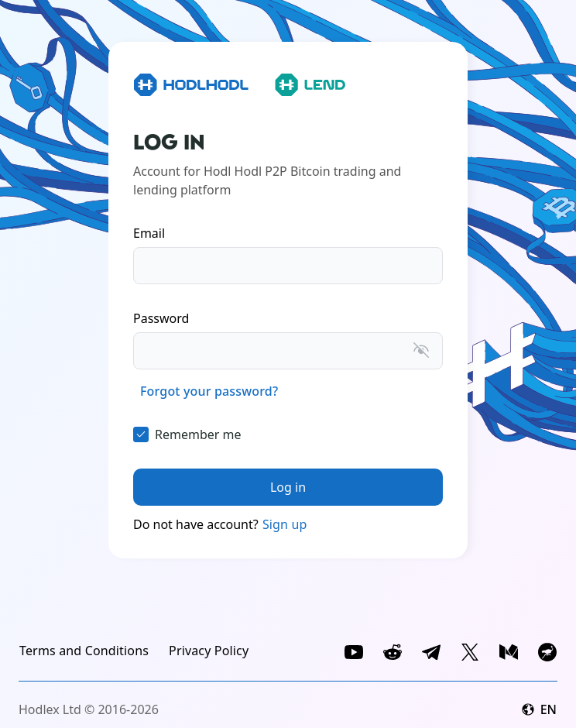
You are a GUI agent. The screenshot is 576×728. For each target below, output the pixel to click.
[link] (209, 391)
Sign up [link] (285, 524)
